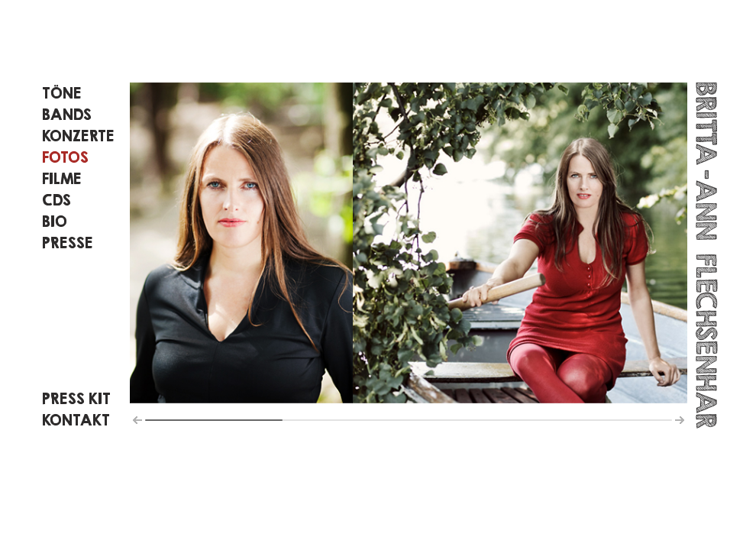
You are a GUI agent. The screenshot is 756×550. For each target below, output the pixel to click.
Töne (62, 93)
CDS (57, 200)
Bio (55, 221)
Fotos (65, 157)
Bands (67, 114)
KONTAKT (76, 420)
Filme (62, 178)
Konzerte (78, 136)
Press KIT (76, 398)
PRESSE (68, 243)
